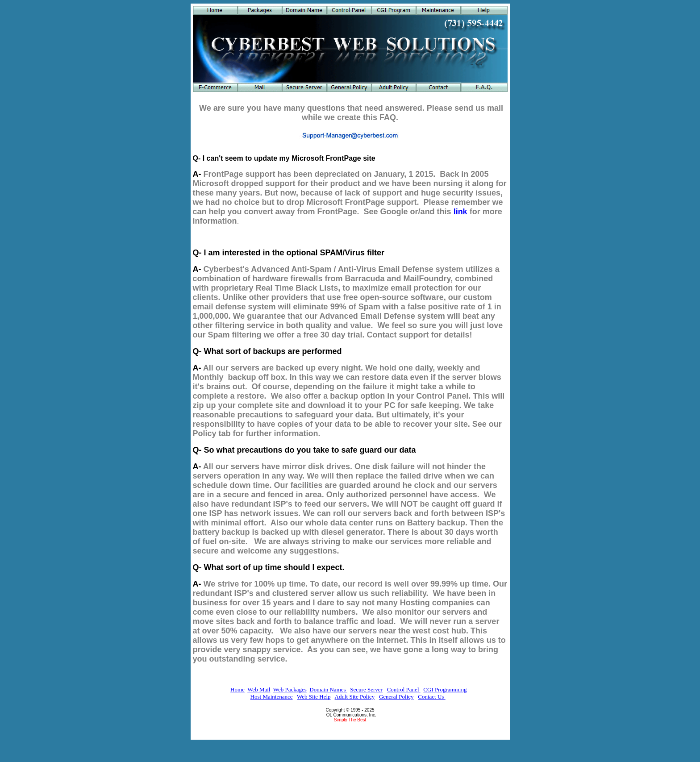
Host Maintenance (272, 697)
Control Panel (404, 689)
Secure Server (366, 689)
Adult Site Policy (355, 697)
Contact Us (431, 697)
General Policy (396, 697)
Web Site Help (314, 697)
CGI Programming (445, 689)
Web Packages (290, 689)
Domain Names (328, 689)
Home (237, 689)
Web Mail (259, 689)
